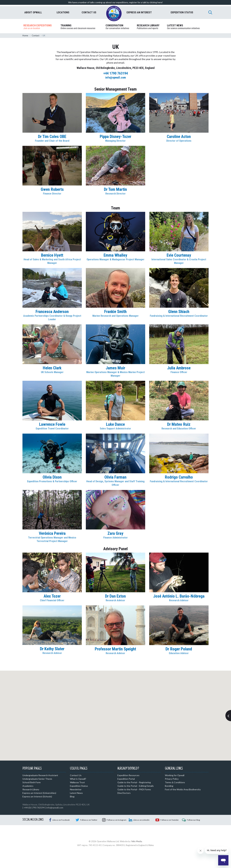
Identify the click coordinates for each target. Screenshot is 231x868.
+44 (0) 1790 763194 (34, 808)
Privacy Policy (172, 779)
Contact (36, 35)
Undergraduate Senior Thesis (37, 779)
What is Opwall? (78, 779)
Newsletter (76, 789)
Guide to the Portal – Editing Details (136, 786)
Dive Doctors (124, 793)
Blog (72, 796)
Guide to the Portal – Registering (134, 782)
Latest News (76, 793)
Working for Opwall (175, 775)
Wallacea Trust (77, 782)
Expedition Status (79, 786)
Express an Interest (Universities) (39, 793)
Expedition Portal (126, 779)
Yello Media (137, 858)
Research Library (31, 789)
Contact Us (76, 775)
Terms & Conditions (175, 782)
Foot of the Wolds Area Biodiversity (183, 789)
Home (25, 35)
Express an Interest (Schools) (37, 796)
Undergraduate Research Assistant (40, 775)
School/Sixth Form (32, 782)
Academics (28, 786)
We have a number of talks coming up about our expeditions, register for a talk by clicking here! (116, 2)
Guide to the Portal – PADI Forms (134, 789)
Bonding (169, 786)
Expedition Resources (128, 775)
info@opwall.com (55, 808)
